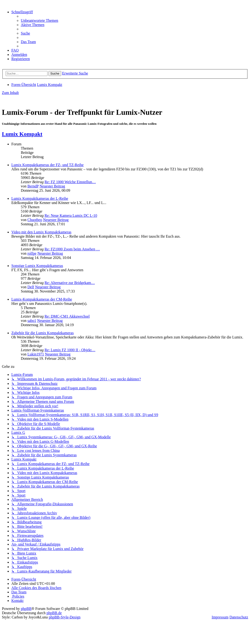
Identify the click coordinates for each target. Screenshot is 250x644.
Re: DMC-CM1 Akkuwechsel (67, 316)
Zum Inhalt (10, 93)
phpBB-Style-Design (65, 617)
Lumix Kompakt (22, 134)
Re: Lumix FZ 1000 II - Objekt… (70, 350)
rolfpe (32, 253)
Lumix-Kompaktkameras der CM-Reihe (42, 299)
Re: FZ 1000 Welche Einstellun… (70, 182)
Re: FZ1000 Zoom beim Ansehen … (72, 249)
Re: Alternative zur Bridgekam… (70, 283)
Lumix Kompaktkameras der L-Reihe (40, 198)
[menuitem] (39, 20)
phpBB (26, 609)
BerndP (33, 186)
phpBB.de (54, 613)
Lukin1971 (36, 354)
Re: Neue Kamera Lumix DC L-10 (71, 215)
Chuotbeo (35, 220)
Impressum (220, 617)
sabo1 (32, 321)
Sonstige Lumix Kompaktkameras (37, 266)
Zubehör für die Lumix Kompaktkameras (43, 333)
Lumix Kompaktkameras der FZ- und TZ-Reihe (47, 165)
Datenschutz (239, 617)
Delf (31, 287)
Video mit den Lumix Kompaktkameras (41, 232)
